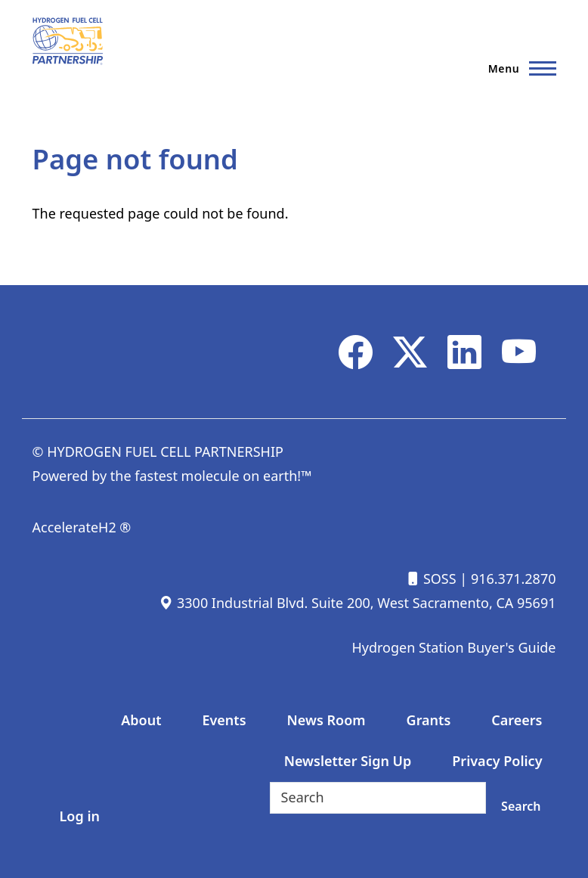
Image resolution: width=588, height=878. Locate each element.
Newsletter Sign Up (348, 761)
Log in (80, 816)
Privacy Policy (497, 761)
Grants (429, 720)
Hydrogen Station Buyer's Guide (453, 647)
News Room (326, 720)
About (141, 720)
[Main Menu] (518, 68)
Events (224, 720)
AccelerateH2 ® (82, 527)
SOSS (431, 579)
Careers (517, 720)
